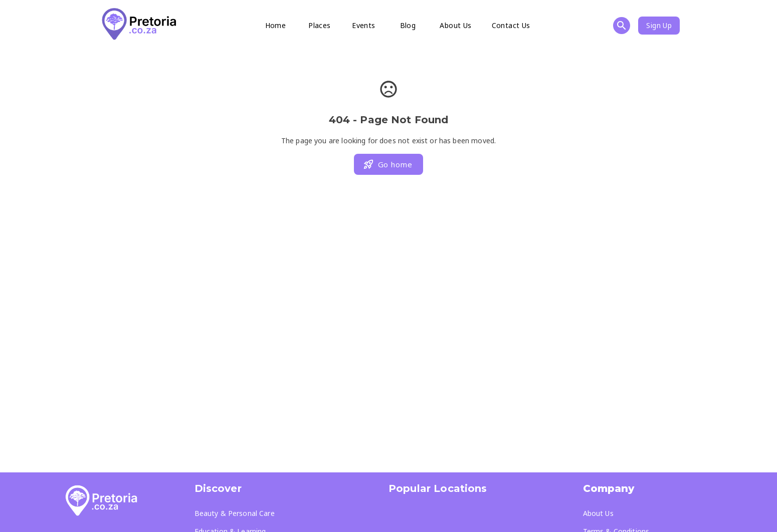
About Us (455, 25)
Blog (408, 25)
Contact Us (511, 25)
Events (363, 25)
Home (276, 25)
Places (319, 25)
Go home (387, 164)
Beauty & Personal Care (235, 513)
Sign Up (659, 25)
